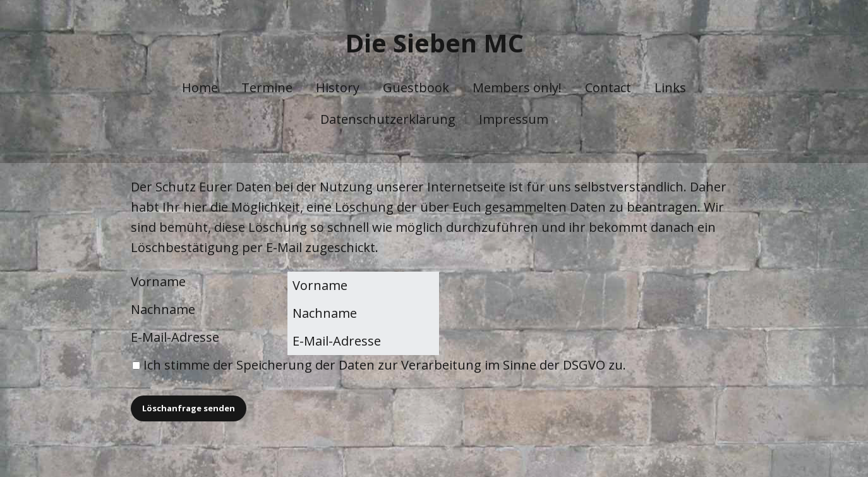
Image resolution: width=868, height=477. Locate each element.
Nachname (163, 309)
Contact (608, 88)
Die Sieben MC (434, 43)
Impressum (514, 119)
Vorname (158, 281)
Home (200, 88)
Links (670, 88)
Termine (267, 88)
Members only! (517, 88)
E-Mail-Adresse (175, 337)
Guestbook (416, 88)
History (338, 88)
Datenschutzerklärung (388, 119)
